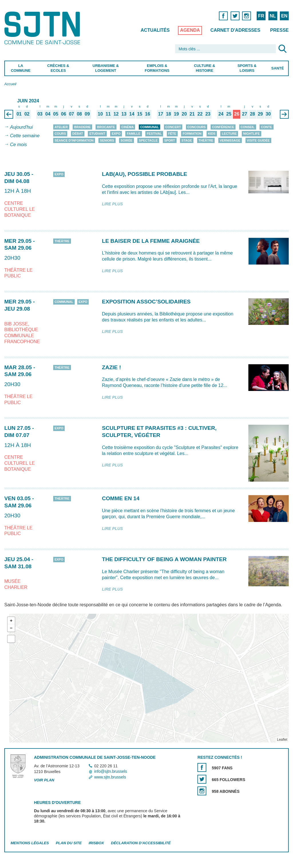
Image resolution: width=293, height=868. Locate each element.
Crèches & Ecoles (58, 68)
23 (208, 114)
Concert (173, 127)
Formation (192, 134)
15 (140, 114)
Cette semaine (25, 136)
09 (87, 114)
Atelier (61, 127)
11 (108, 114)
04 (48, 114)
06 (64, 114)
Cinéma (127, 127)
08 (79, 114)
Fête (172, 134)
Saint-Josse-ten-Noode (43, 28)
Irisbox (96, 843)
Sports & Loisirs (247, 68)
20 (184, 114)
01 (19, 114)
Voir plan (44, 780)
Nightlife (252, 134)
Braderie (82, 127)
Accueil (10, 84)
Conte (267, 127)
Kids (212, 134)
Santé (278, 68)
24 (221, 114)
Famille (133, 134)
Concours (197, 127)
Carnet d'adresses (235, 30)
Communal (150, 127)
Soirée (126, 140)
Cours (60, 134)
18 (169, 114)
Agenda (190, 30)
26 (237, 114)
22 (200, 114)
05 (56, 114)
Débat (78, 134)
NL (273, 16)
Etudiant (97, 134)
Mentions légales (30, 843)
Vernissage (230, 140)
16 (148, 114)
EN (284, 16)
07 (72, 114)
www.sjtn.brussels (110, 777)
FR (261, 16)
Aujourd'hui (21, 127)
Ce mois (18, 145)
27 (245, 114)
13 (124, 114)
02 (27, 114)
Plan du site (69, 843)
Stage (187, 140)
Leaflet (282, 740)
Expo (116, 134)
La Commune (21, 68)
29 (260, 114)
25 (229, 114)
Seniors (107, 140)
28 (252, 114)
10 (100, 114)
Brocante (106, 127)
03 (40, 114)
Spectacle (148, 140)
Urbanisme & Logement (106, 68)
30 (268, 114)
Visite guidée (258, 140)
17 (161, 114)
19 (176, 114)
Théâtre (206, 140)
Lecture (229, 134)
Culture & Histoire (205, 68)
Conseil (248, 127)
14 (132, 114)
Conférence (223, 127)
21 (192, 114)
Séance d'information (74, 140)
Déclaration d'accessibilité (141, 843)
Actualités (155, 30)
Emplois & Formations (157, 68)
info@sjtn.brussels (111, 772)
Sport (170, 140)
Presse (279, 30)
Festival (154, 134)
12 (116, 114)
